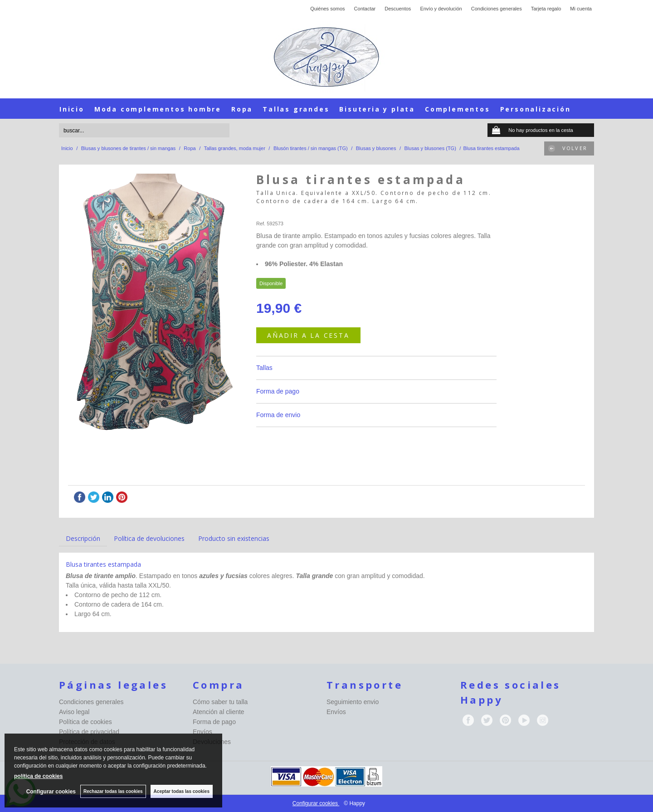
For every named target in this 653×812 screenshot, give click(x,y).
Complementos (458, 109)
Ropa (242, 109)
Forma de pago (278, 391)
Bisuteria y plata (377, 109)
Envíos (202, 732)
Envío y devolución (441, 9)
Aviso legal (74, 712)
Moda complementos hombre (158, 109)
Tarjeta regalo (546, 9)
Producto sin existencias (234, 538)
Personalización (536, 109)
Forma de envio (278, 415)
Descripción (83, 538)
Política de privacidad (89, 732)
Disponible (271, 283)
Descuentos (398, 9)
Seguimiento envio (353, 702)
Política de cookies (85, 722)
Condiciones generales (497, 9)
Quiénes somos (327, 9)
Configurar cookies (316, 803)
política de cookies (38, 776)
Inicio (72, 109)
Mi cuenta (581, 9)
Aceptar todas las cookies (182, 791)
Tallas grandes (296, 109)
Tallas (264, 368)
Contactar (365, 9)
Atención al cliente (219, 712)
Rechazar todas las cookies (113, 791)
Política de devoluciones (149, 538)
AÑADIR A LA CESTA (308, 335)
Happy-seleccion (275, 213)
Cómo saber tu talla (220, 702)
